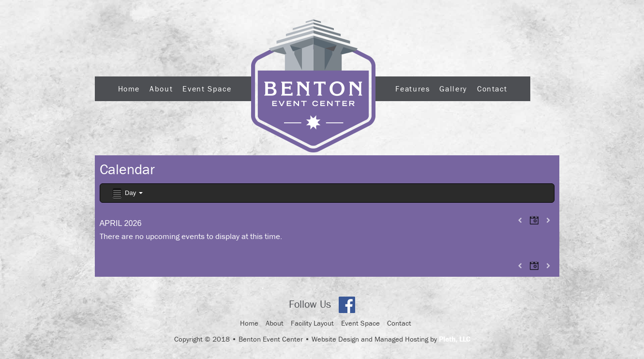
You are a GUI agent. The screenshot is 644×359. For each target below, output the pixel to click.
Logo (313, 86)
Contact (492, 89)
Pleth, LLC (455, 339)
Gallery (453, 89)
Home (129, 89)
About (161, 89)
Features (412, 89)
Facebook (347, 305)
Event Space (207, 89)
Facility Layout (312, 323)
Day (127, 193)
